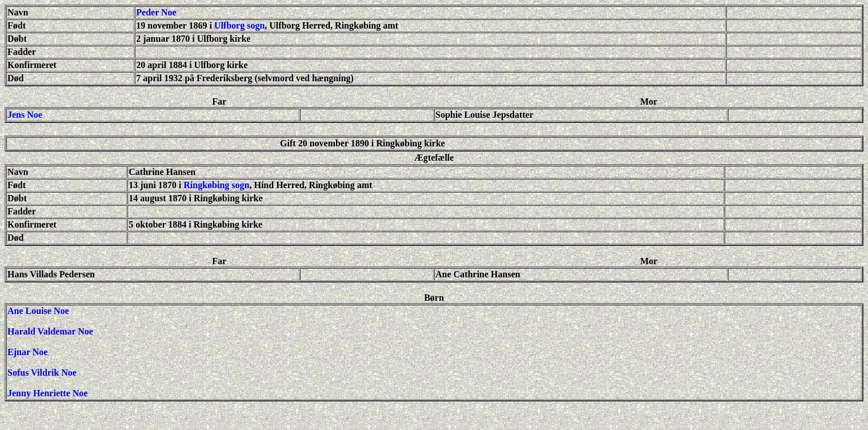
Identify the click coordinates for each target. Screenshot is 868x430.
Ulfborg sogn (239, 25)
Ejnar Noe (27, 352)
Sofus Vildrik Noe (42, 373)
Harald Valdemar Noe (50, 331)
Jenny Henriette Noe (47, 393)
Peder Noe (156, 12)
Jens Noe (25, 115)
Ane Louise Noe (38, 311)
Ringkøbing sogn (216, 185)
